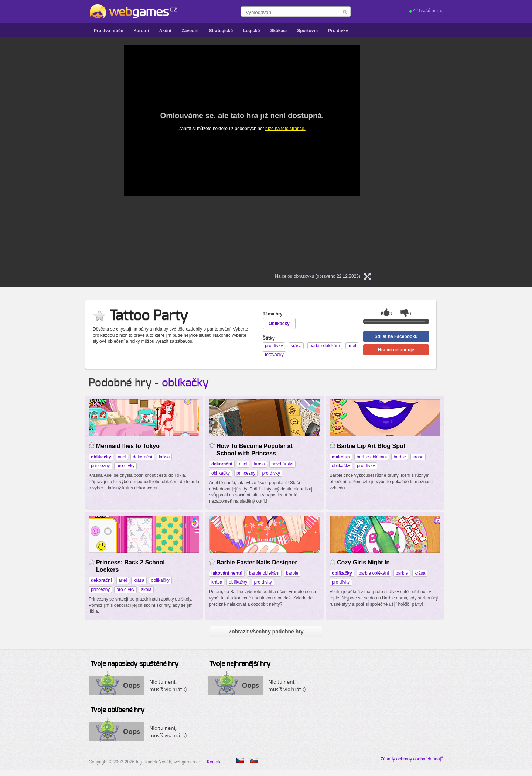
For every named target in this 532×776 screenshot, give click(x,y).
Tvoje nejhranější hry (240, 664)
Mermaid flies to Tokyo (128, 446)
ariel (122, 457)
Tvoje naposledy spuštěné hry (134, 664)
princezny (100, 466)
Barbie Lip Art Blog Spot (371, 446)
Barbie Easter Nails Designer (257, 562)
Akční (165, 31)
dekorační (142, 457)
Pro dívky (338, 31)
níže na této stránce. (285, 129)
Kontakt (214, 762)
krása (164, 457)
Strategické (221, 31)
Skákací (278, 31)
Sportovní (307, 31)
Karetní (141, 31)
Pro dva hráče (108, 31)
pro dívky (125, 466)
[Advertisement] (44, 155)
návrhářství (282, 464)
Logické (251, 31)
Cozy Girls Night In (363, 562)
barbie (400, 457)
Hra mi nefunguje (396, 350)
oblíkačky (185, 383)
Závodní (190, 31)
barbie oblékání (372, 457)
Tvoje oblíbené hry (117, 710)
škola (146, 589)
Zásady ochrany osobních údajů (412, 759)
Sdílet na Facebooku (396, 336)
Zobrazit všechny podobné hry (266, 632)
